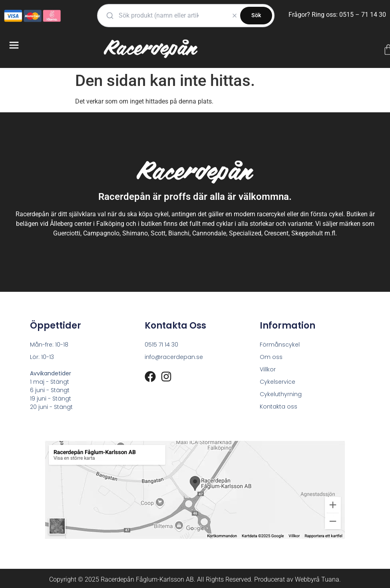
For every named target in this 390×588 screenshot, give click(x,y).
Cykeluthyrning (281, 394)
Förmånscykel (280, 345)
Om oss (271, 357)
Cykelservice (278, 382)
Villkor (268, 369)
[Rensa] (235, 16)
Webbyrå (307, 579)
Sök (256, 15)
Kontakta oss (279, 407)
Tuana (330, 579)
